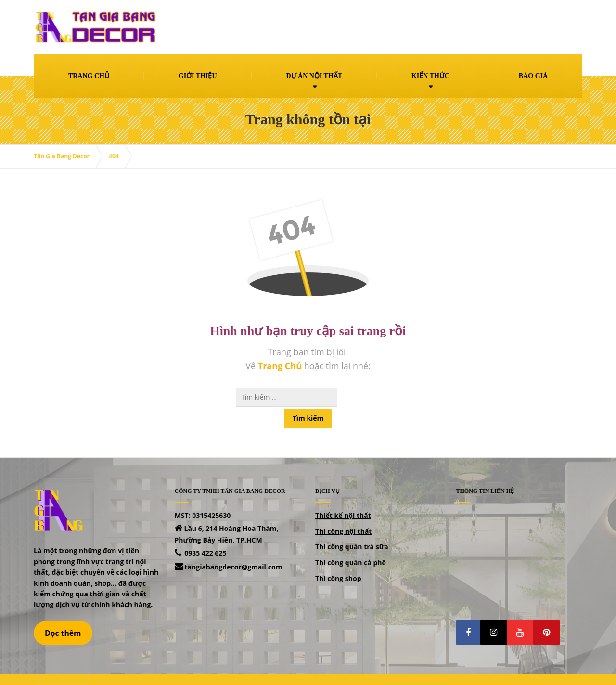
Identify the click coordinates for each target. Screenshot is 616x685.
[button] (468, 613)
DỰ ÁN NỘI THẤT (314, 76)
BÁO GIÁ (533, 76)
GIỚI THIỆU (198, 76)
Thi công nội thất (343, 512)
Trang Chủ (281, 366)
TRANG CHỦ (89, 76)
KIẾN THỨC (430, 76)
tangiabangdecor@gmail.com (234, 548)
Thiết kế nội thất (343, 496)
